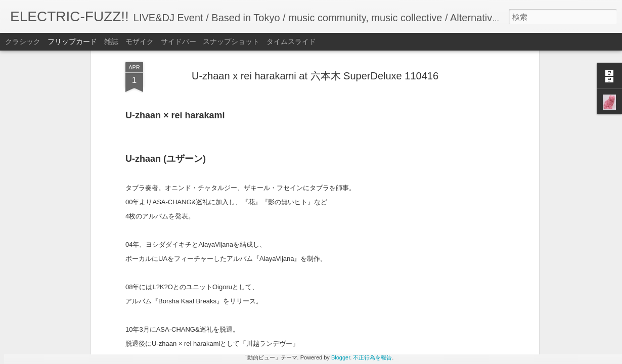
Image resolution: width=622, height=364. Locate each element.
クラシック (23, 41)
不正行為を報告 (372, 357)
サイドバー (179, 41)
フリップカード (72, 41)
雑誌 (111, 41)
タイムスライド (291, 41)
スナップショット (231, 41)
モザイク (140, 41)
